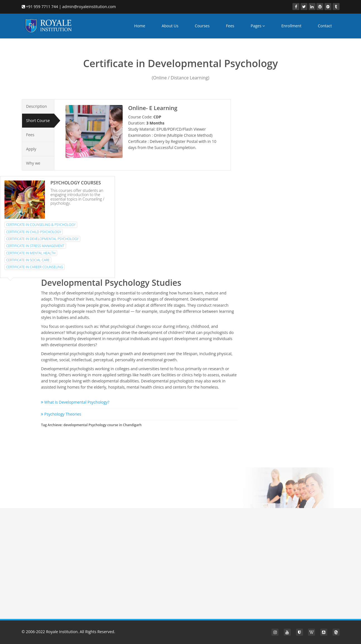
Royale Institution (62, 632)
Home (140, 26)
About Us (170, 26)
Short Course (38, 120)
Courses (202, 26)
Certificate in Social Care (28, 260)
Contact (325, 26)
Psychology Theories (61, 414)
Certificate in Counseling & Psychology (41, 225)
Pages (258, 26)
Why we (33, 163)
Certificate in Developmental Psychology (42, 239)
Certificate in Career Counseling (35, 267)
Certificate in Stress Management (35, 246)
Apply (31, 149)
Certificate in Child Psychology (34, 232)
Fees (230, 26)
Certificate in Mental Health (31, 253)
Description (37, 106)
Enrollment (291, 26)
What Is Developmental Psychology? (75, 402)
